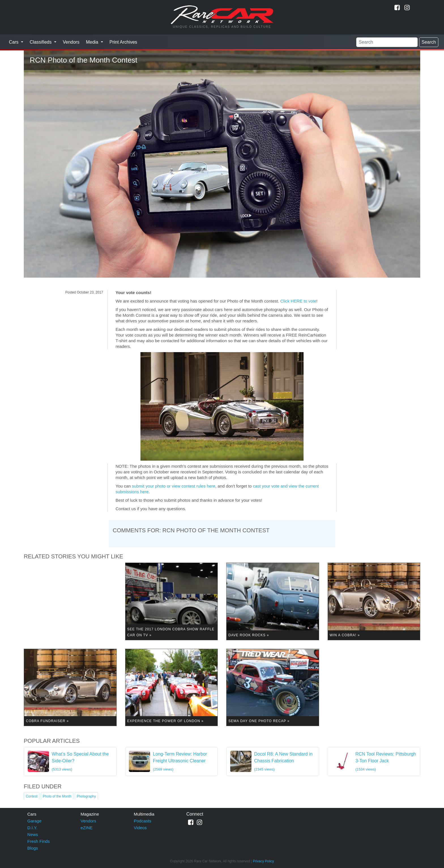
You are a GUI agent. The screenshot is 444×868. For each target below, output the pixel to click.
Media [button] (93, 42)
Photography (86, 796)
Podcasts (143, 821)
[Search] (387, 42)
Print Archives (123, 42)
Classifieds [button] (41, 42)
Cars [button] (14, 42)
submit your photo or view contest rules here (174, 486)
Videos (140, 828)
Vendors (71, 42)
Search (429, 42)
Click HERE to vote (298, 301)
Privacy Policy (263, 861)
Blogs (33, 848)
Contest (32, 796)
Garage (35, 821)
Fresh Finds (39, 841)
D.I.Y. (33, 828)
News (33, 834)
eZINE (87, 828)
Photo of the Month (57, 796)
